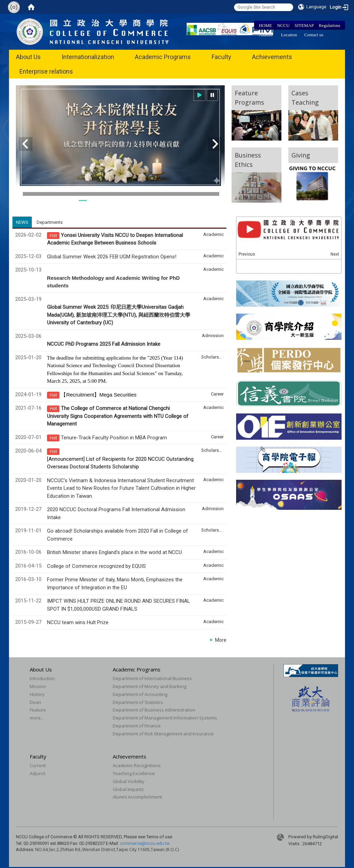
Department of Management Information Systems (165, 718)
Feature (38, 710)
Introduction (42, 678)
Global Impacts (128, 789)
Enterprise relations (46, 71)
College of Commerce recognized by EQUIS (96, 566)
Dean (35, 702)
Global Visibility (129, 781)
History (37, 694)
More (221, 640)
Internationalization (88, 57)
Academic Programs (163, 57)
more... (37, 718)
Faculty (221, 57)
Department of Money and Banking (150, 686)
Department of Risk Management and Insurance (163, 734)
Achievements (272, 57)
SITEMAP (304, 25)
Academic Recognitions (137, 765)
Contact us (314, 35)
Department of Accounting (140, 694)
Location (289, 35)
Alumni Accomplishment (137, 797)
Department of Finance (137, 726)
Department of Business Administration (154, 710)
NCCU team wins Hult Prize (78, 622)
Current (38, 765)
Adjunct (38, 773)
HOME (265, 25)
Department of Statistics (138, 702)
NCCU (283, 25)
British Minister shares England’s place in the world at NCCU (114, 552)
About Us (28, 57)
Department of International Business (152, 678)
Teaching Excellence (134, 773)
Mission (38, 686)
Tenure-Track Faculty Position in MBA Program (114, 438)
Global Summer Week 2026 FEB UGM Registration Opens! (112, 257)
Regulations (329, 25)
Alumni (266, 35)
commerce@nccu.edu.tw (145, 843)
